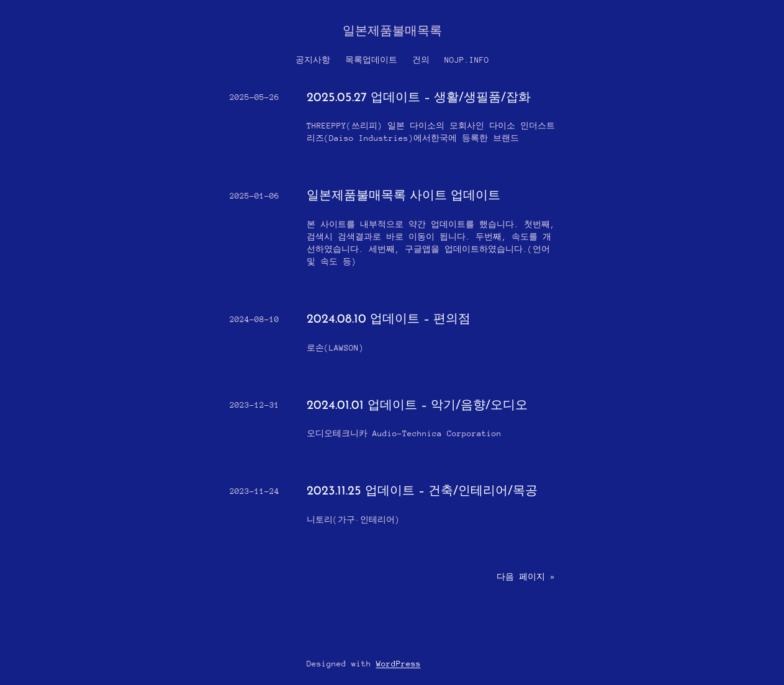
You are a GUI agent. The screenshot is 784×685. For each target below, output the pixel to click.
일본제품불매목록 (392, 32)
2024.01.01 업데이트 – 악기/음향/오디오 (417, 406)
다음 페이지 (526, 577)
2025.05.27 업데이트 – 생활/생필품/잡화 (421, 98)
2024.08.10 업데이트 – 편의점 (389, 320)
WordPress (399, 664)
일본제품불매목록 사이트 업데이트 (403, 196)
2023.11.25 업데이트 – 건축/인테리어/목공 (422, 491)
